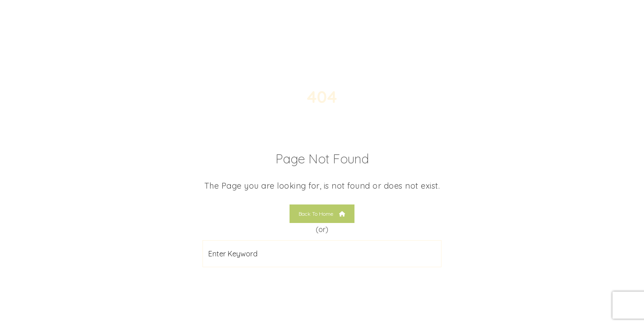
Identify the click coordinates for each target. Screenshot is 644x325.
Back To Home (322, 214)
